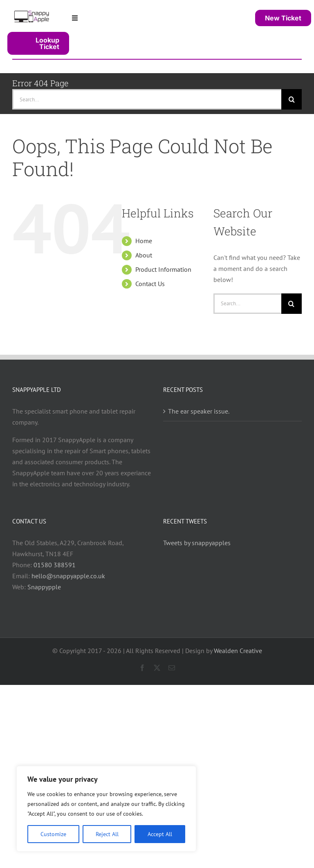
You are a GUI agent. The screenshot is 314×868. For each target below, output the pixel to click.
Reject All (107, 834)
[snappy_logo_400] (32, 13)
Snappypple (44, 587)
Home (144, 241)
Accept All (160, 834)
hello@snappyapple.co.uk (68, 576)
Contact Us (150, 284)
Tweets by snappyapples (197, 543)
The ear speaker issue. (199, 411)
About (144, 255)
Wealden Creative (238, 651)
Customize (53, 834)
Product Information (163, 269)
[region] (106, 809)
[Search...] (147, 99)
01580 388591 (55, 565)
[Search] (292, 99)
